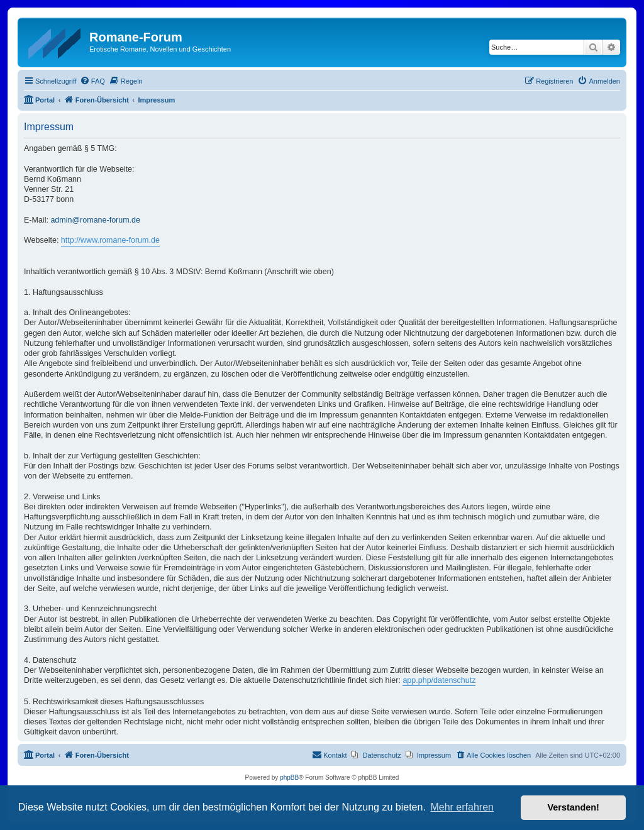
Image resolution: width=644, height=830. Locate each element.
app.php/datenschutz (439, 680)
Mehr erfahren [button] (462, 807)
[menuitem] (92, 81)
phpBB (289, 777)
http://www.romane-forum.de (110, 240)
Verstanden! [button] (574, 807)
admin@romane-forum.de (95, 220)
